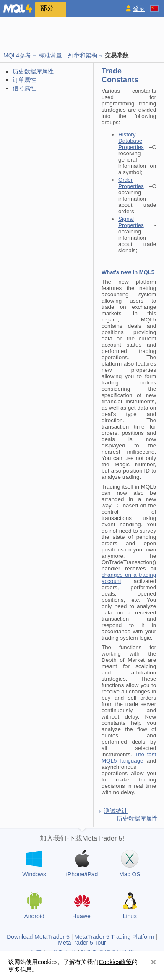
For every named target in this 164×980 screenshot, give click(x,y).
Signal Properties (131, 222)
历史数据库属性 (33, 71)
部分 (47, 8)
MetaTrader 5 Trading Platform (114, 937)
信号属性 (24, 88)
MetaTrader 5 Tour (82, 943)
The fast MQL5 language (129, 758)
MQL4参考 (17, 55)
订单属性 (24, 80)
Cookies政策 (115, 962)
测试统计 (116, 811)
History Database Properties (131, 141)
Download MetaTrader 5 (38, 937)
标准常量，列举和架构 (68, 55)
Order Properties (131, 183)
